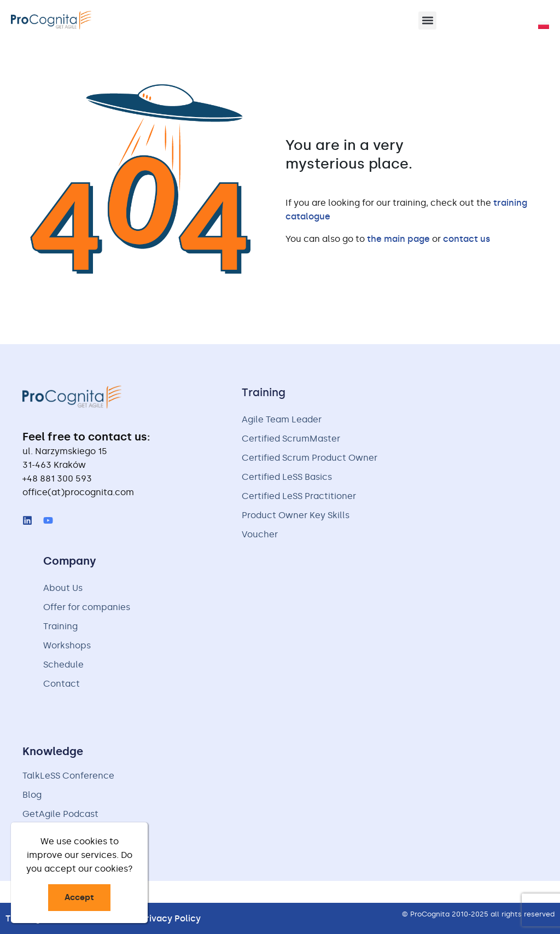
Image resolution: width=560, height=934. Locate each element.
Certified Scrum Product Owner (310, 458)
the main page (398, 239)
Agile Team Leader (282, 419)
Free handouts (54, 833)
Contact (62, 684)
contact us (466, 239)
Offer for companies (87, 607)
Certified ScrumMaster (291, 439)
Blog (32, 795)
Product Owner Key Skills (296, 515)
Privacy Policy (170, 918)
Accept (79, 897)
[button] (427, 21)
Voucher (260, 534)
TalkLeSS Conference (68, 776)
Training (60, 626)
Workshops (67, 645)
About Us (63, 588)
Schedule (63, 665)
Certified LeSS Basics (287, 477)
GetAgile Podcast (60, 814)
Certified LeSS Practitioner (299, 496)
